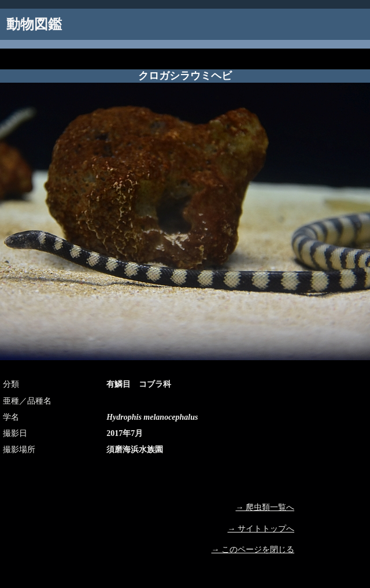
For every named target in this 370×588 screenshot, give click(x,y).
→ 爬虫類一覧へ (265, 507)
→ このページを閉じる (253, 550)
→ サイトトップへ (261, 529)
